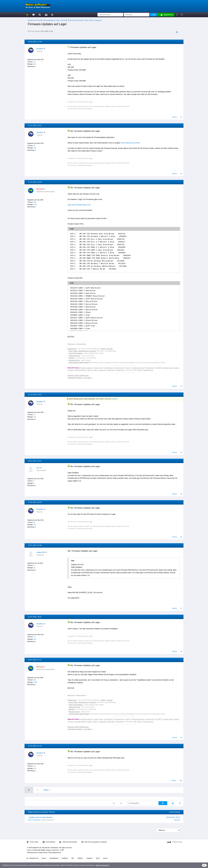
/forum (44, 858)
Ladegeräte (102, 370)
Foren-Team (32, 842)
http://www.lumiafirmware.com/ (79, 205)
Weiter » (47, 790)
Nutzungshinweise (55, 852)
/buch (98, 858)
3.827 (35, 204)
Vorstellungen (120, 370)
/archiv (105, 858)
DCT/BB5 (158, 368)
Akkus (96, 370)
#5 (181, 494)
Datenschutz (43, 852)
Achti (30, 820)
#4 (181, 452)
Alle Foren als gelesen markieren (94, 842)
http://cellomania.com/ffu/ (131, 143)
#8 (181, 651)
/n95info (80, 858)
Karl (38, 468)
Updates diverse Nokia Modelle (41, 817)
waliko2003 (41, 552)
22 (34, 568)
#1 (181, 117)
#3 (181, 386)
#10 (181, 781)
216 (35, 64)
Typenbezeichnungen (138, 368)
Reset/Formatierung (87, 368)
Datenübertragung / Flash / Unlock (54, 20)
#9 (181, 737)
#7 (181, 608)
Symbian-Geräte (168, 368)
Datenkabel (111, 370)
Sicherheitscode (119, 368)
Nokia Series (150, 368)
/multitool (89, 858)
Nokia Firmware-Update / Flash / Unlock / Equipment (85, 20)
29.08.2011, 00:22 (173, 817)
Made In (90, 370)
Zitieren (175, 117)
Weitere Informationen (102, 865)
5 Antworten (37, 820)
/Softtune (65, 858)
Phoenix (139, 370)
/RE (73, 858)
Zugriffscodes (109, 368)
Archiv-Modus (49, 842)
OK (204, 865)
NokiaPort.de (32, 858)
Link (91, 102)
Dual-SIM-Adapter (80, 370)
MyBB (43, 850)
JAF (135, 370)
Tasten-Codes (99, 368)
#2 (181, 174)
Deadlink (40, 49)
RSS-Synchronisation (68, 842)
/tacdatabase (54, 858)
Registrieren (167, 15)
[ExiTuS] (177, 820)
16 (34, 62)
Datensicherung (148, 370)
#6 (181, 537)
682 (35, 202)
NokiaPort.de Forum (34, 20)
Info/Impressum (32, 852)
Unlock (128, 368)
